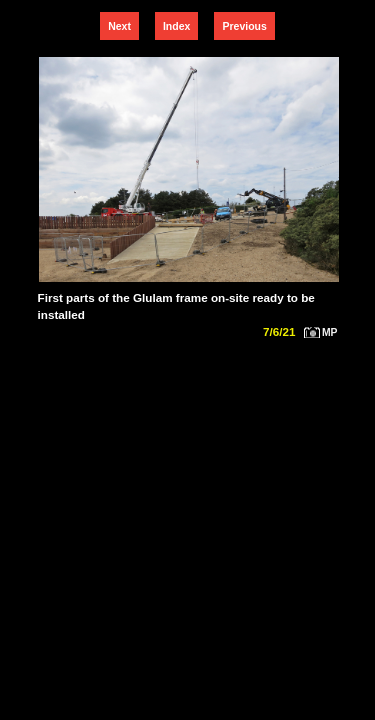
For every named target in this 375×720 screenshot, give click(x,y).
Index (176, 26)
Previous (244, 26)
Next (119, 26)
